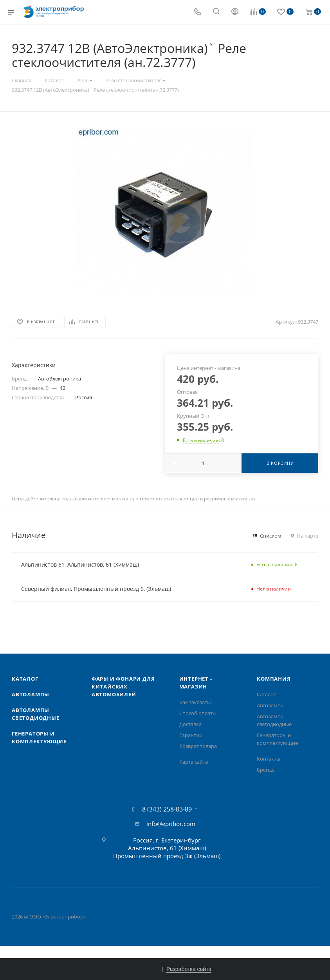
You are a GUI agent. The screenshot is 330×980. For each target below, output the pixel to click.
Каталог (25, 679)
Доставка (190, 724)
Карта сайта (194, 762)
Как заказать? (196, 702)
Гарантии (191, 735)
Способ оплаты (198, 713)
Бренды (266, 770)
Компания (274, 679)
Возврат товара (198, 746)
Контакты (269, 759)
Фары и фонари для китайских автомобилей (123, 687)
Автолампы (31, 694)
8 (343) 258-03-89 (167, 809)
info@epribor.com (171, 824)
